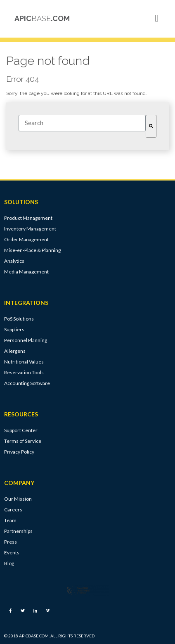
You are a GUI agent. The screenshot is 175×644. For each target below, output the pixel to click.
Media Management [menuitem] (26, 272)
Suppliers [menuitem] (14, 329)
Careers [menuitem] (13, 510)
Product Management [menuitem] (28, 218)
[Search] (151, 126)
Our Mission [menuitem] (18, 499)
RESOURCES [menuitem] (21, 414)
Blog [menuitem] (9, 563)
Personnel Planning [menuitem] (26, 340)
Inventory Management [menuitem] (30, 229)
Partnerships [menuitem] (18, 531)
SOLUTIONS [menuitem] (21, 202)
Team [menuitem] (10, 520)
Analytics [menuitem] (14, 261)
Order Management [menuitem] (26, 239)
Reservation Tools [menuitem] (24, 372)
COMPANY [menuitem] (19, 483)
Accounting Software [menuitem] (27, 383)
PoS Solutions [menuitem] (19, 319)
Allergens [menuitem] (15, 351)
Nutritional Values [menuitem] (24, 362)
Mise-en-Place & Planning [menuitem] (32, 250)
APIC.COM (42, 18)
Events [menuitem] (12, 553)
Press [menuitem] (11, 542)
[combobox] (82, 123)
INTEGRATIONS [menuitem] (26, 303)
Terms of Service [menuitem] (23, 441)
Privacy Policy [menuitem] (19, 452)
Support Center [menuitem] (21, 430)
